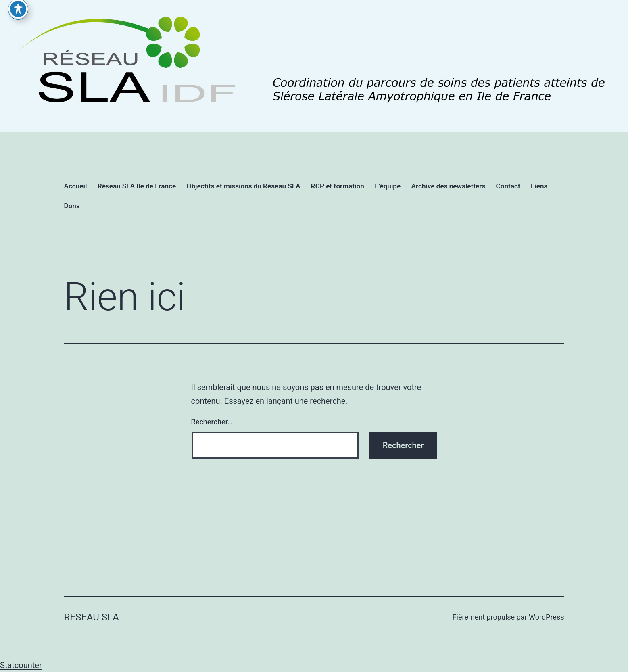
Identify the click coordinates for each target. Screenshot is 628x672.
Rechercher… (212, 422)
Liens (539, 186)
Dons (72, 206)
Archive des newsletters (449, 186)
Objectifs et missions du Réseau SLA (244, 186)
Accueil (76, 186)
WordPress (546, 617)
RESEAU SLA (92, 617)
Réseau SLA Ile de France (137, 186)
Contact (508, 186)
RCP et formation (338, 186)
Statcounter (21, 665)
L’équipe (388, 186)
